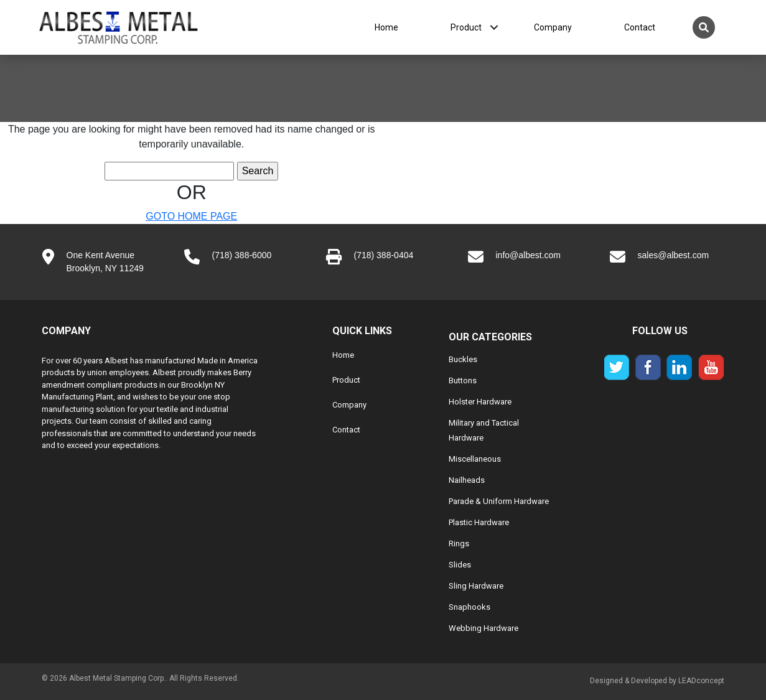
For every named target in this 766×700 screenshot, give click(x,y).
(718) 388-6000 (242, 255)
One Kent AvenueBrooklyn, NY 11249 (105, 262)
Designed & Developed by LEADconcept (657, 681)
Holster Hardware (480, 402)
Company (553, 27)
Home (386, 27)
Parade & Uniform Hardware (499, 501)
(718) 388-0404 (384, 255)
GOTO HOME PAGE (191, 216)
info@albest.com (528, 255)
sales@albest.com (674, 255)
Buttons (463, 380)
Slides (460, 565)
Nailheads (467, 480)
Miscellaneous (475, 459)
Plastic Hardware (479, 522)
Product (466, 27)
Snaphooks (469, 607)
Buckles (463, 359)
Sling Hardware (476, 586)
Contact (640, 27)
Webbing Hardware (483, 628)
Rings (459, 544)
